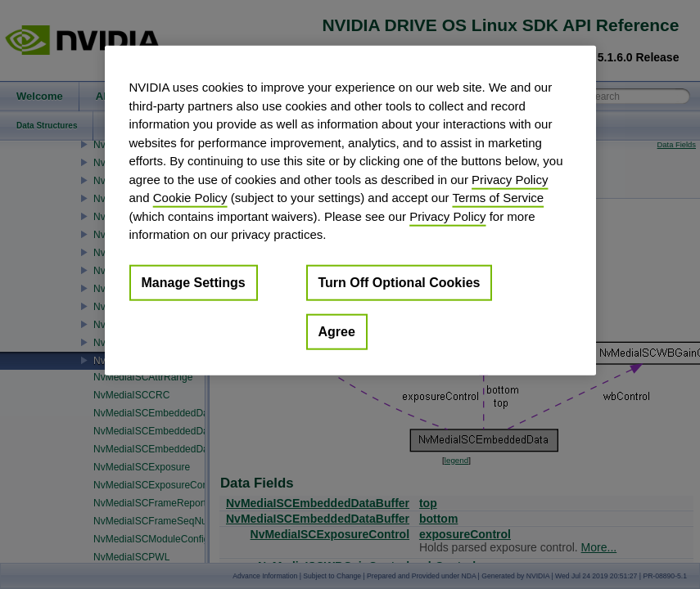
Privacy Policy (510, 179)
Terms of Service (498, 198)
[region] (350, 211)
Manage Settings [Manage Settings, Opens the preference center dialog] (194, 282)
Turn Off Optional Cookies (400, 282)
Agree (337, 331)
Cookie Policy (190, 198)
